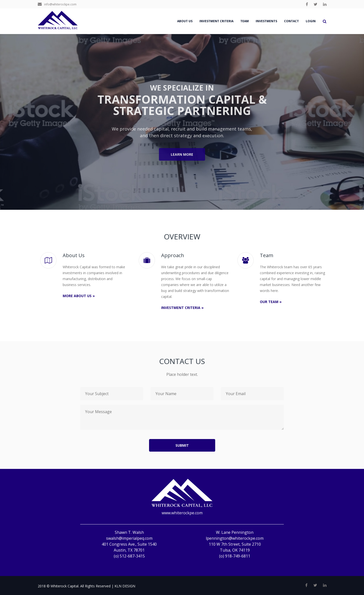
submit (182, 445)
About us (185, 21)
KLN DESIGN (125, 586)
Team (245, 21)
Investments (266, 21)
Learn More (182, 154)
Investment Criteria (216, 21)
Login (311, 21)
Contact (291, 21)
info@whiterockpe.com (57, 4)
